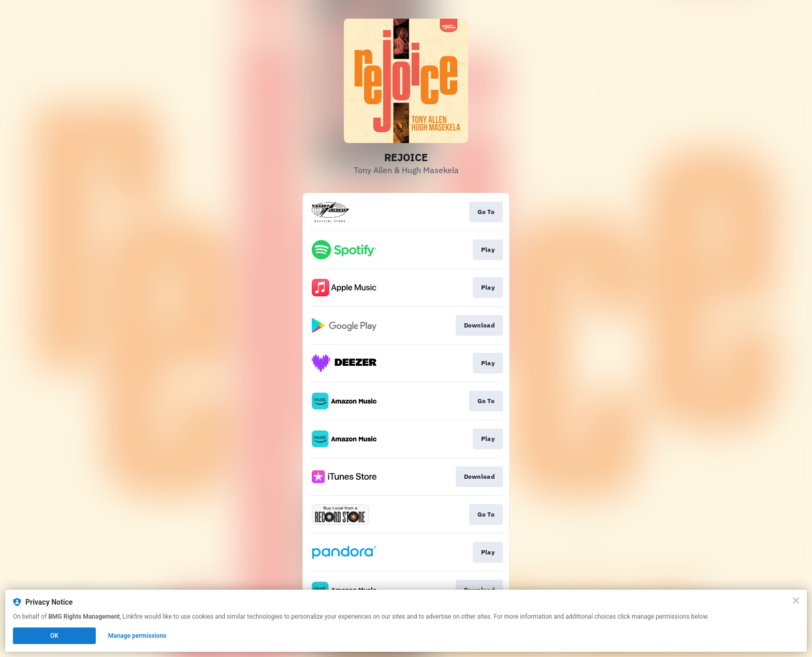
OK (54, 636)
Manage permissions (137, 636)
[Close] (796, 601)
